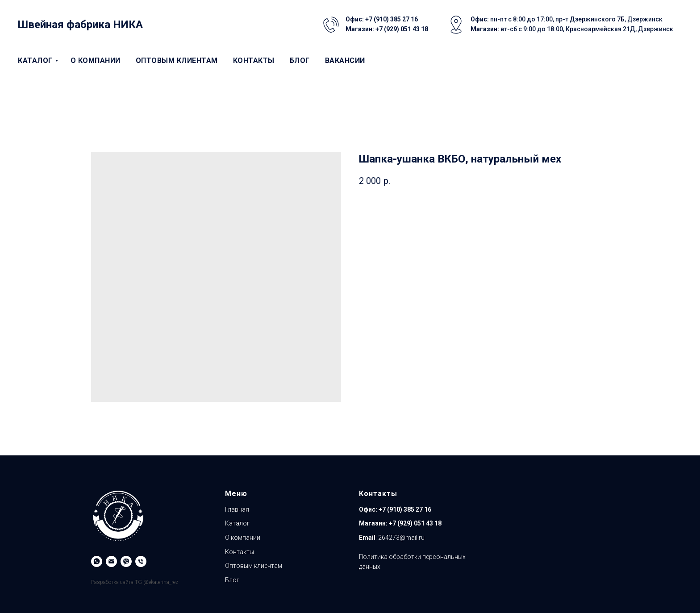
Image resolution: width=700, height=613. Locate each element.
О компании (96, 60)
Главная (237, 509)
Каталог (35, 60)
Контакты (254, 60)
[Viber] (126, 561)
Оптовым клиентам (177, 60)
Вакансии (345, 60)
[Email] (111, 561)
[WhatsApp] (97, 561)
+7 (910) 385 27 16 (404, 509)
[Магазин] (141, 561)
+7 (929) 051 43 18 (415, 523)
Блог (300, 60)
